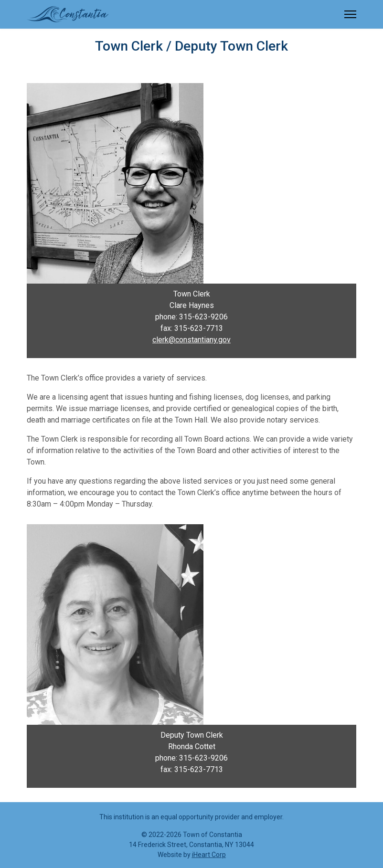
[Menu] (350, 14)
